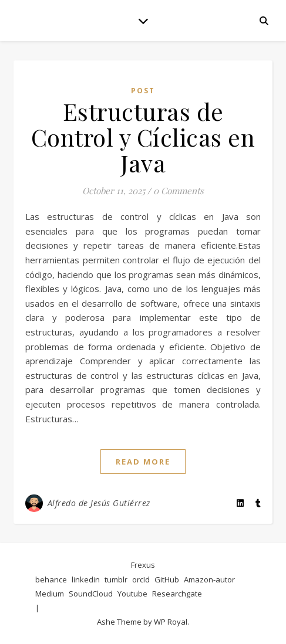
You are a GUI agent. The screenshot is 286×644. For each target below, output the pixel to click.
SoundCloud (91, 594)
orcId (141, 579)
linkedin (86, 579)
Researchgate (177, 594)
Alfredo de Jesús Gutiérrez (99, 503)
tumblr (116, 579)
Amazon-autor (209, 579)
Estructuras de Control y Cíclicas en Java (143, 137)
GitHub (167, 579)
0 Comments (179, 191)
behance (51, 579)
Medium (50, 594)
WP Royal (171, 622)
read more (143, 462)
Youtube (132, 594)
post (143, 91)
